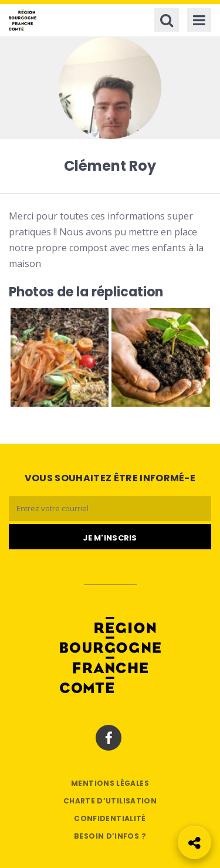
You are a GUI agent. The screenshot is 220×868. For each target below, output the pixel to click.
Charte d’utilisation (110, 801)
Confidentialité (110, 818)
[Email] (110, 509)
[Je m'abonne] (110, 537)
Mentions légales (110, 783)
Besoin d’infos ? (110, 836)
